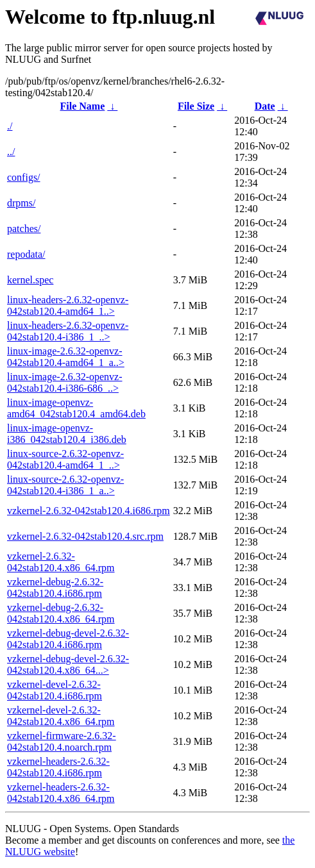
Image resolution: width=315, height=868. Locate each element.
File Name (83, 106)
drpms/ (21, 203)
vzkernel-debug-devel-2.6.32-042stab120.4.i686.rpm (68, 639)
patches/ (24, 229)
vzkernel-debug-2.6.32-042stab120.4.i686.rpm (55, 588)
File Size (196, 106)
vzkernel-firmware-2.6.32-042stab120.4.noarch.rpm (62, 741)
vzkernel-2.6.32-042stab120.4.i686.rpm (89, 511)
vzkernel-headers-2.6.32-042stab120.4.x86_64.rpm (61, 793)
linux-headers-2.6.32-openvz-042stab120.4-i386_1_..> (68, 331)
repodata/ (26, 254)
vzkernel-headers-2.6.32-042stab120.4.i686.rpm (58, 767)
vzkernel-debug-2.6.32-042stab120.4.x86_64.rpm (61, 613)
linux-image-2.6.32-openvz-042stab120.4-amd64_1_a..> (66, 357)
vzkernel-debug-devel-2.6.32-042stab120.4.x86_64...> (68, 664)
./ (10, 126)
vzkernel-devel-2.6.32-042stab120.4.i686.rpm (55, 690)
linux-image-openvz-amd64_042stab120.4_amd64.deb (76, 408)
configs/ (24, 177)
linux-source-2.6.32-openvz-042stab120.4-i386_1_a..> (65, 485)
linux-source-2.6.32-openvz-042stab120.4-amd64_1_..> (65, 459)
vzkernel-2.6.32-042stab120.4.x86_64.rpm (61, 562)
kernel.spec (30, 280)
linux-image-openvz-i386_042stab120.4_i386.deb (67, 434)
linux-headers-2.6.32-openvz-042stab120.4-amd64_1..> (68, 305)
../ (11, 152)
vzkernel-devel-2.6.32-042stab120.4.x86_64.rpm (61, 716)
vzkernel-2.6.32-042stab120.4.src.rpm (85, 536)
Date (265, 106)
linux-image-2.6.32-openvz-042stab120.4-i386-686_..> (65, 382)
